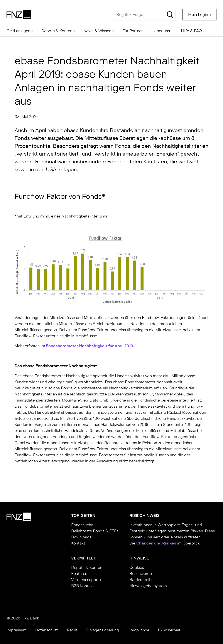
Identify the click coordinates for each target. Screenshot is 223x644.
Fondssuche (82, 525)
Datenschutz (47, 630)
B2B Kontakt (83, 586)
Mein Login (199, 15)
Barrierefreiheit (143, 580)
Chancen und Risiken (156, 543)
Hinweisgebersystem (148, 586)
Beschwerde (141, 574)
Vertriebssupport (86, 580)
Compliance (138, 630)
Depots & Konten (87, 568)
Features (79, 574)
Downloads (81, 537)
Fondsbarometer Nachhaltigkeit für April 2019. (90, 346)
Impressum (17, 630)
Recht (72, 630)
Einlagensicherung (103, 630)
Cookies (137, 568)
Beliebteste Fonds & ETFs (95, 531)
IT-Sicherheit (169, 630)
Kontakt (78, 543)
